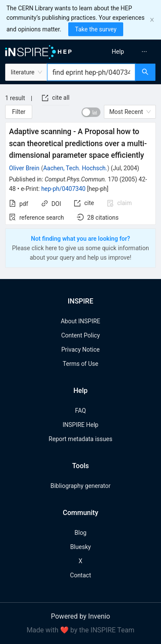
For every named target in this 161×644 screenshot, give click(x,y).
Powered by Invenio (81, 616)
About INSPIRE (80, 321)
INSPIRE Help (80, 425)
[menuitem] (118, 52)
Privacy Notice (80, 350)
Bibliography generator (80, 486)
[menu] (122, 52)
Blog (81, 533)
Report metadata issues (80, 439)
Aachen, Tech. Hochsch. (75, 168)
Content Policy (80, 335)
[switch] (91, 112)
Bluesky (80, 547)
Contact (80, 575)
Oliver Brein (24, 168)
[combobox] (91, 72)
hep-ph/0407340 (63, 189)
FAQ (80, 411)
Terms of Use (80, 364)
